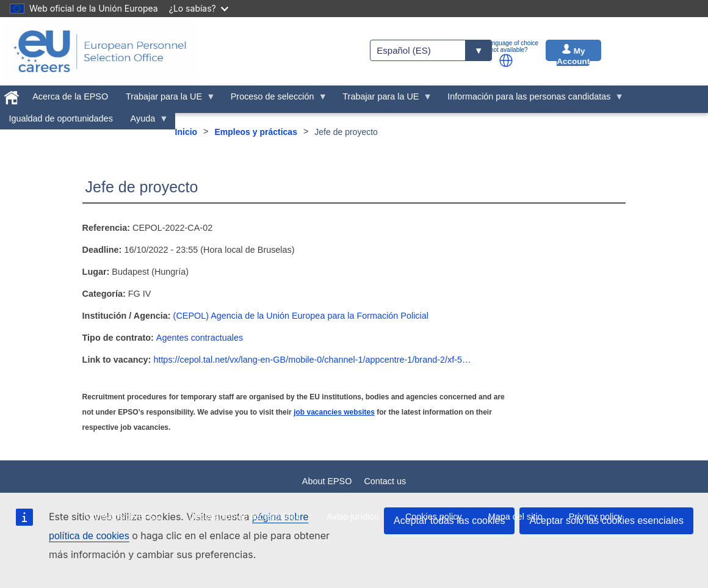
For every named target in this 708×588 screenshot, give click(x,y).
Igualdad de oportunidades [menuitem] (60, 118)
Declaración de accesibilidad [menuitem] (245, 517)
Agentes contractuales (200, 338)
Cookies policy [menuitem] (434, 517)
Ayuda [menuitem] (145, 122)
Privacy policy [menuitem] (596, 517)
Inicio (186, 132)
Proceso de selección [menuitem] (274, 100)
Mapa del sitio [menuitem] (515, 517)
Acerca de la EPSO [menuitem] (70, 96)
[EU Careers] (100, 51)
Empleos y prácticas (256, 132)
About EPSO (327, 481)
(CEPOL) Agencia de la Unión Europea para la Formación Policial (301, 316)
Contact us (385, 481)
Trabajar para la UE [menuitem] (166, 100)
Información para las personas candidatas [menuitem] (531, 100)
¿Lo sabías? (199, 8)
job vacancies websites (334, 412)
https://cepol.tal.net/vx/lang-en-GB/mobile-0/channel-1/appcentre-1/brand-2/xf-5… (312, 360)
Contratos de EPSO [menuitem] (124, 517)
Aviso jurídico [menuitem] (352, 517)
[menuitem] (12, 95)
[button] (506, 60)
